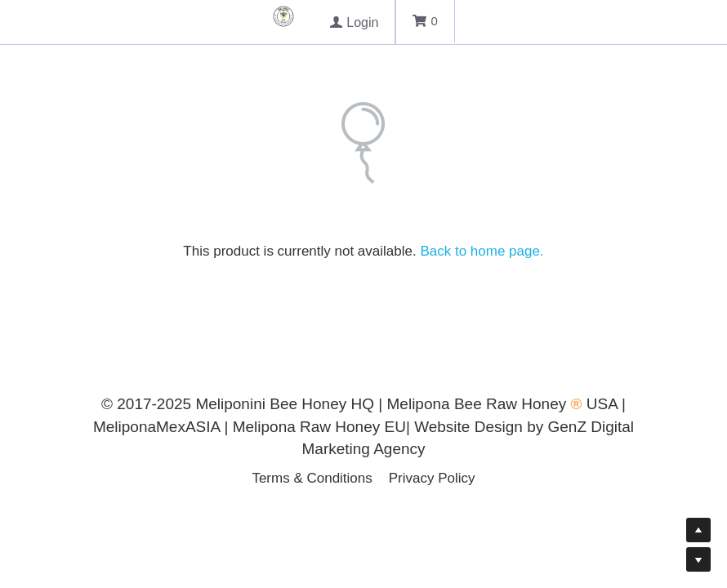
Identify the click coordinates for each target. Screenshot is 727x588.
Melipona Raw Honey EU (319, 427)
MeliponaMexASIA (159, 427)
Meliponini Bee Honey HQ (285, 404)
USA (602, 404)
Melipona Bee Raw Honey (477, 404)
